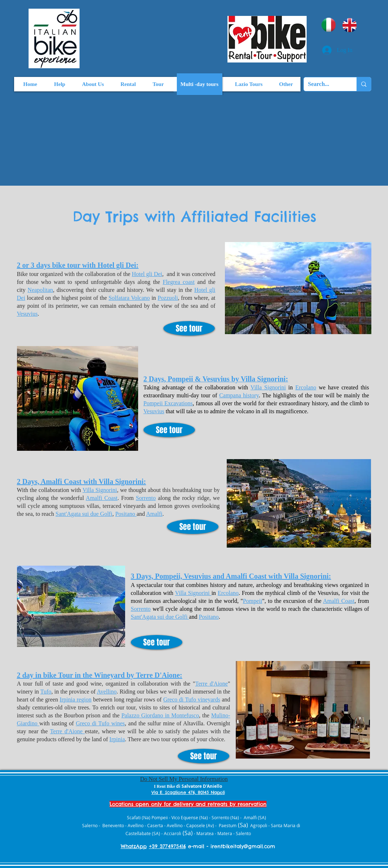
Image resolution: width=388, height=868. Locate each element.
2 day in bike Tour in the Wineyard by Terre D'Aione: (100, 675)
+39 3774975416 (167, 846)
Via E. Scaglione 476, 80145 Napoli (188, 792)
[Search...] (325, 84)
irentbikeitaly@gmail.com (243, 846)
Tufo (46, 692)
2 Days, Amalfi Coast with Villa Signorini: (82, 481)
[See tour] (189, 328)
